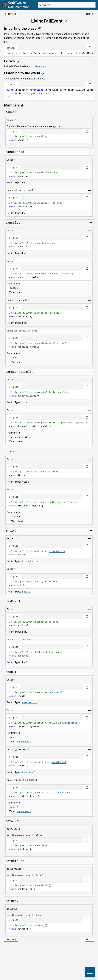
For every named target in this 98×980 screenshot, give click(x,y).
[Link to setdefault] (15, 861)
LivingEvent (39, 67)
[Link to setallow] (13, 821)
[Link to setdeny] (12, 901)
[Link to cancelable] (15, 152)
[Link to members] (14, 105)
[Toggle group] (91, 112)
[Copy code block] (90, 48)
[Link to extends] (12, 61)
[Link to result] (11, 672)
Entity (53, 582)
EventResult (56, 693)
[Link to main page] (19, 5)
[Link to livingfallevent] (49, 21)
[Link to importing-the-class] (22, 29)
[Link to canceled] (13, 223)
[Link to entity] (11, 531)
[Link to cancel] (11, 112)
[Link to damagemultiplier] (20, 372)
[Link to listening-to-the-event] (24, 73)
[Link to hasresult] (14, 602)
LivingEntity (57, 551)
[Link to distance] (13, 451)
